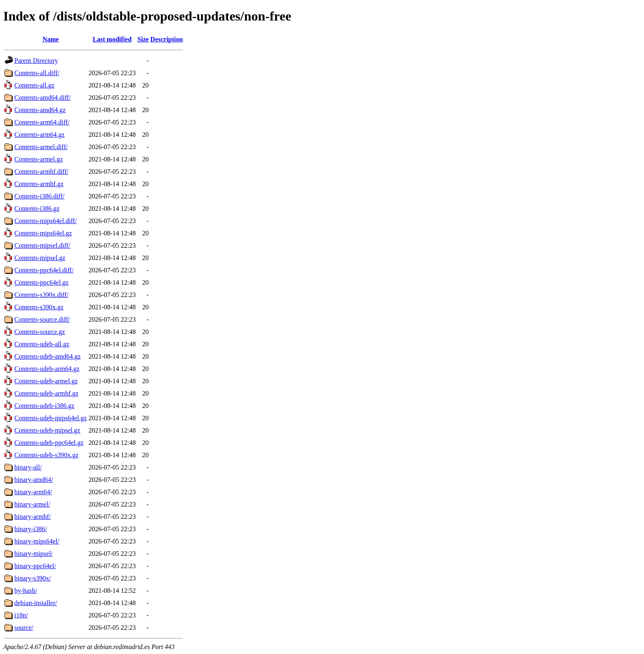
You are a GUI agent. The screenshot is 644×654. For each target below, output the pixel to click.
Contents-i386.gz (37, 208)
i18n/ (21, 615)
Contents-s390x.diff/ (41, 295)
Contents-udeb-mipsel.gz (47, 430)
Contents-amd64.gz (40, 110)
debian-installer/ (36, 603)
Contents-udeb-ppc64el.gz (49, 443)
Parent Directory (36, 61)
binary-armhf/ (33, 517)
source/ (24, 628)
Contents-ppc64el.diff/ (44, 270)
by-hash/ (26, 591)
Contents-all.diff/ (37, 73)
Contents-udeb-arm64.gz (47, 369)
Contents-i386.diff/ (39, 196)
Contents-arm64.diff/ (42, 122)
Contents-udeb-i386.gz (44, 406)
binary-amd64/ (34, 480)
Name (51, 39)
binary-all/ (28, 467)
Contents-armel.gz (39, 159)
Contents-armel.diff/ (41, 147)
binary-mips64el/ (37, 541)
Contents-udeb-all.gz (42, 344)
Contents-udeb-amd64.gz (47, 356)
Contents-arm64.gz (39, 135)
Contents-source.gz (40, 332)
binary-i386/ (31, 529)
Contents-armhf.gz (39, 184)
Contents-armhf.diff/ (41, 172)
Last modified (112, 39)
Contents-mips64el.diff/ (46, 221)
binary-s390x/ (33, 578)
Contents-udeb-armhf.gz (46, 393)
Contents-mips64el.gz (43, 233)
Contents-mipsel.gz (40, 258)
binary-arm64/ (33, 492)
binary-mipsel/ (33, 554)
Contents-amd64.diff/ (43, 98)
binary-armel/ (32, 504)
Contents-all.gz (34, 85)
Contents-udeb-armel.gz (46, 381)
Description (167, 39)
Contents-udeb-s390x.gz (46, 455)
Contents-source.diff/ (42, 319)
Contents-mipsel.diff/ (42, 245)
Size (143, 39)
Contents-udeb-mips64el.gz (51, 418)
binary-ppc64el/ (35, 566)
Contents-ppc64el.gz (41, 282)
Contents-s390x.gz (39, 307)
